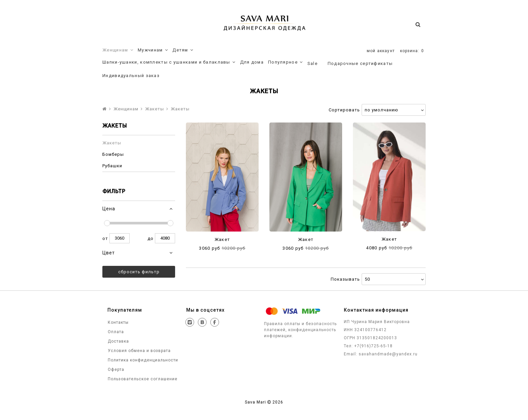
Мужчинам (153, 50)
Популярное (286, 62)
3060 (120, 238)
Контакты (118, 322)
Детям (183, 50)
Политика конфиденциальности (142, 360)
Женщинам (118, 50)
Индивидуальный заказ (131, 76)
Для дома (252, 62)
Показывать (345, 279)
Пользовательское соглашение (142, 379)
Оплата (115, 332)
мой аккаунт (381, 51)
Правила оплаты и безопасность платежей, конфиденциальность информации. (300, 330)
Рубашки (112, 166)
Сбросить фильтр (139, 272)
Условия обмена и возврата (139, 351)
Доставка (118, 341)
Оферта (115, 370)
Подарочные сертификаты (360, 63)
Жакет (222, 239)
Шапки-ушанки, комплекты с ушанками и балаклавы (169, 62)
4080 (165, 238)
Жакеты (155, 109)
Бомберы (113, 154)
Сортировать (344, 110)
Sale (312, 63)
